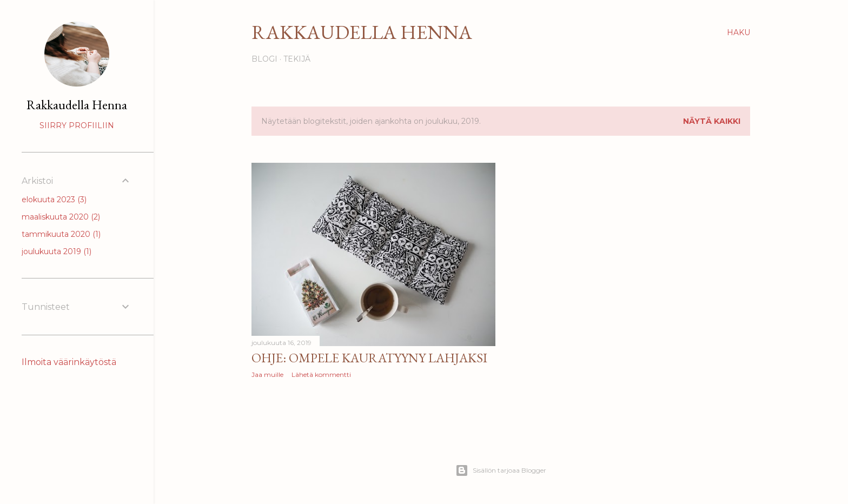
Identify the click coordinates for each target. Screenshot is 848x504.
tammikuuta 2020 (61, 234)
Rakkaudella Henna (362, 32)
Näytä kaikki (712, 121)
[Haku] (738, 32)
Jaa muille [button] (267, 374)
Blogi (264, 59)
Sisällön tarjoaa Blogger (501, 470)
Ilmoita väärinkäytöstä (69, 362)
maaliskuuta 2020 (61, 217)
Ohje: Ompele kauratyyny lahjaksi (369, 358)
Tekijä (297, 59)
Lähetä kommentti (321, 374)
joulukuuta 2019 (57, 251)
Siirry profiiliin (77, 125)
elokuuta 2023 (54, 200)
